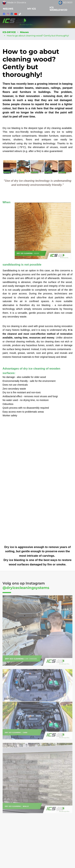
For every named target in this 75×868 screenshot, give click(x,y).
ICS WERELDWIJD (58, 9)
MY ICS (32, 9)
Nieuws (8, 9)
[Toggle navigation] (69, 22)
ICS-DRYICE (9, 32)
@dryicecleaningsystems (26, 588)
